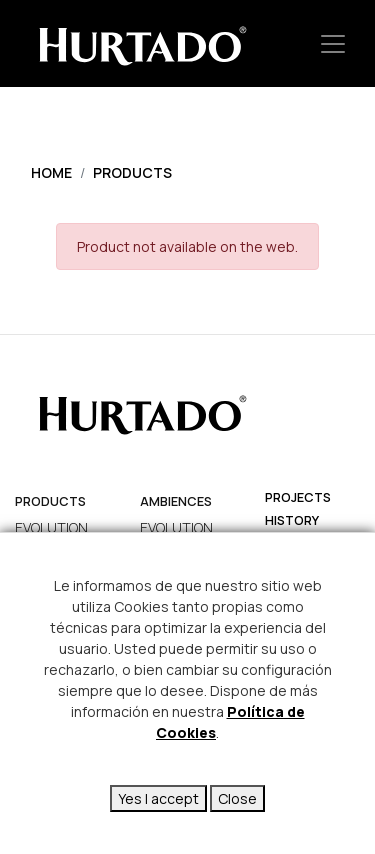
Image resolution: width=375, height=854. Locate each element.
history (292, 520)
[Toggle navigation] (333, 43)
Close (237, 798)
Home (51, 172)
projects (298, 497)
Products (132, 172)
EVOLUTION (51, 527)
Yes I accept (158, 798)
